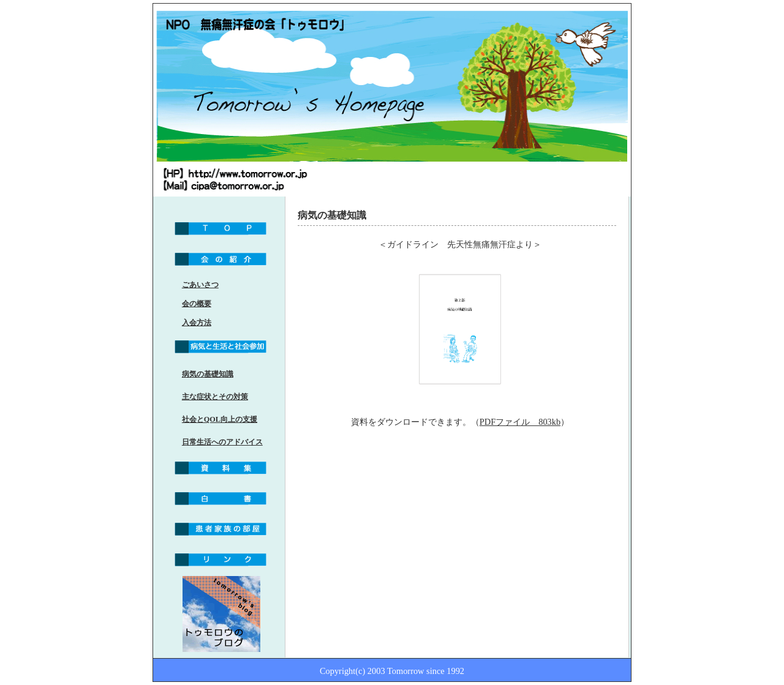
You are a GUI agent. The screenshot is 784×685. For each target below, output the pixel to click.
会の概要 (197, 304)
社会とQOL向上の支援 (220, 419)
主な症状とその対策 (215, 397)
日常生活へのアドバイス (222, 442)
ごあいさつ (200, 285)
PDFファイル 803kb (520, 422)
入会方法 (197, 323)
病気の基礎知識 (208, 374)
